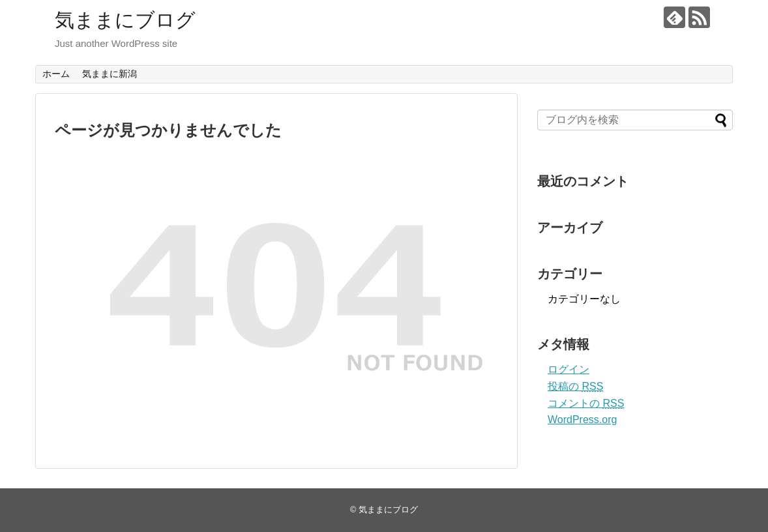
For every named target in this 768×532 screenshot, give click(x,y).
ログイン (569, 369)
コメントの (586, 403)
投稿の (575, 386)
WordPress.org (582, 420)
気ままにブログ (125, 20)
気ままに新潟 (110, 74)
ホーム (56, 74)
